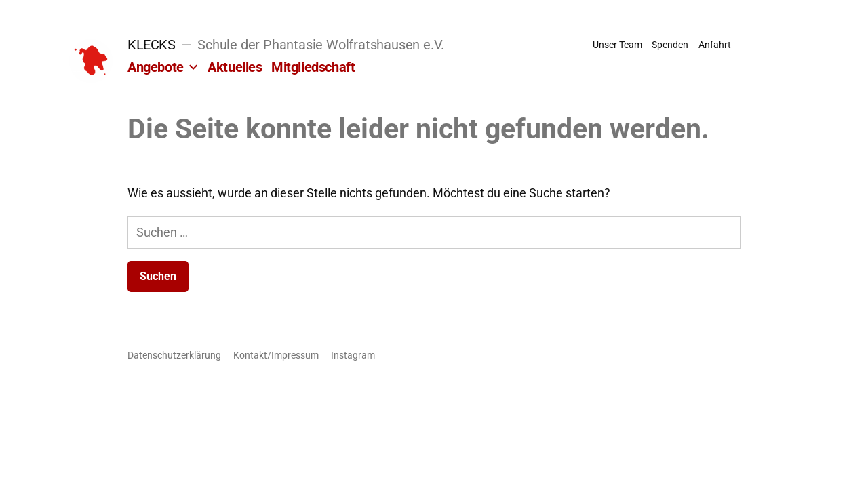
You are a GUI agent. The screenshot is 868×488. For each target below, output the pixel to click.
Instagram (353, 355)
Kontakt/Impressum (276, 355)
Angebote (156, 67)
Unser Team (617, 45)
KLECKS (152, 45)
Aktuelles (235, 67)
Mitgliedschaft (313, 67)
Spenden (670, 45)
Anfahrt (715, 45)
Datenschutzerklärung (174, 355)
